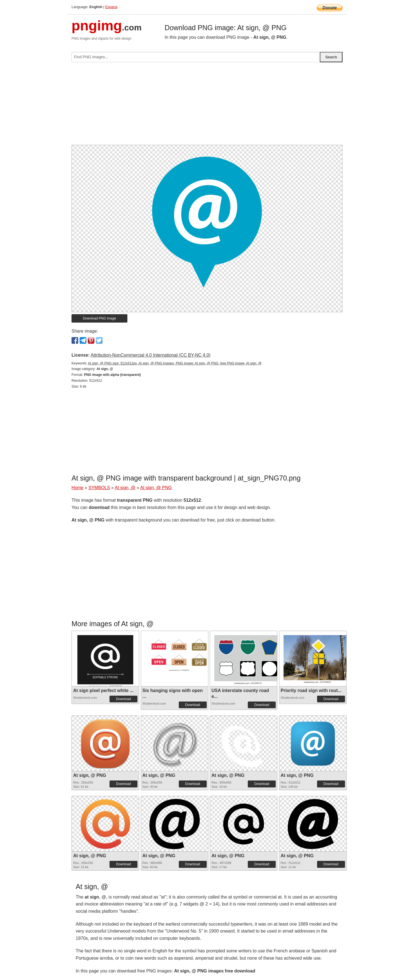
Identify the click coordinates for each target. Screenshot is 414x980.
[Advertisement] (207, 106)
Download (123, 699)
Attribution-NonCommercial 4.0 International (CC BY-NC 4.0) (150, 355)
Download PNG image (100, 318)
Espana (111, 7)
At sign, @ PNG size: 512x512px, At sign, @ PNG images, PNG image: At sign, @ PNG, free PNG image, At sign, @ (175, 363)
